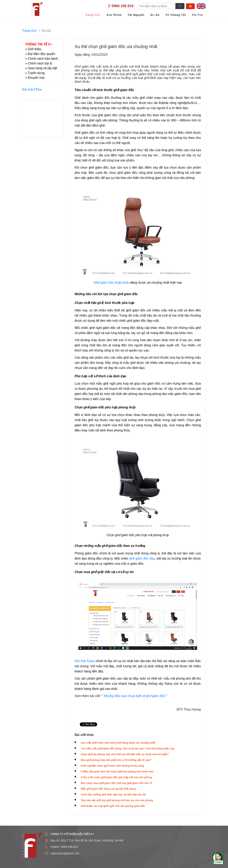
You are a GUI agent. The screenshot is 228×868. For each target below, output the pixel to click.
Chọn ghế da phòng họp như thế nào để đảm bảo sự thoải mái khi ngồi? (125, 754)
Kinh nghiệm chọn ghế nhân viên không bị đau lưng (112, 766)
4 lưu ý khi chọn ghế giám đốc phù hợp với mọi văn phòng (116, 777)
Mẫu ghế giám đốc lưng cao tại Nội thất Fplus (108, 789)
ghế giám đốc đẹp (142, 558)
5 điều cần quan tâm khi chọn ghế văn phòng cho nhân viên (117, 772)
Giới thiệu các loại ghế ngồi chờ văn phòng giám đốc (113, 806)
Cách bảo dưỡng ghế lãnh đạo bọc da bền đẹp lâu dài (113, 795)
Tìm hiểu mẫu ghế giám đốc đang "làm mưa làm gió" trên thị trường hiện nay (128, 748)
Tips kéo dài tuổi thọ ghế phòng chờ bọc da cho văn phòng (117, 800)
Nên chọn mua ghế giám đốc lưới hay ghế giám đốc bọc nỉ (116, 783)
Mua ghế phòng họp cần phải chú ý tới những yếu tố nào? (116, 760)
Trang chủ (29, 31)
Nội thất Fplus (85, 661)
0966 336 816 (123, 6)
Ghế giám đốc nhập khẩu (111, 283)
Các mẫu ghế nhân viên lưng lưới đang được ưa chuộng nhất (118, 743)
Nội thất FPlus (32, 90)
